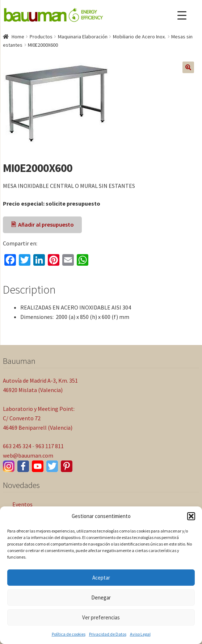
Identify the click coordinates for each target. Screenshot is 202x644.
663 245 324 (17, 446)
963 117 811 (50, 446)
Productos (41, 37)
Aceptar (101, 578)
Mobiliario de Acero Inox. (139, 37)
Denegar (101, 597)
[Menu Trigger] (182, 15)
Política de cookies (69, 634)
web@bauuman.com (28, 455)
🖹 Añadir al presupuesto (43, 224)
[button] (191, 516)
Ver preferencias (101, 617)
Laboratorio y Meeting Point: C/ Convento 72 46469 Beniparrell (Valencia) (39, 418)
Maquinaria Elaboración (83, 37)
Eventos (22, 504)
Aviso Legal (140, 634)
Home (18, 37)
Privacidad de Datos (108, 634)
